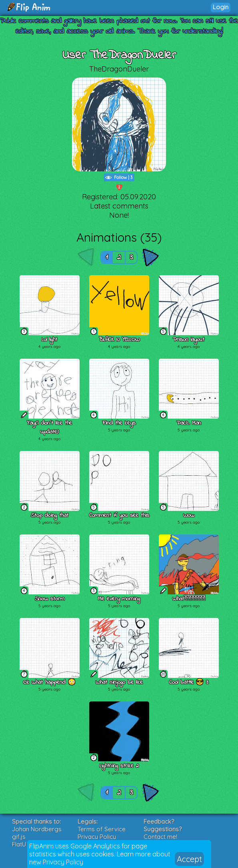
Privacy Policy (63, 862)
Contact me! (160, 837)
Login (221, 7)
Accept (189, 859)
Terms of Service (102, 829)
